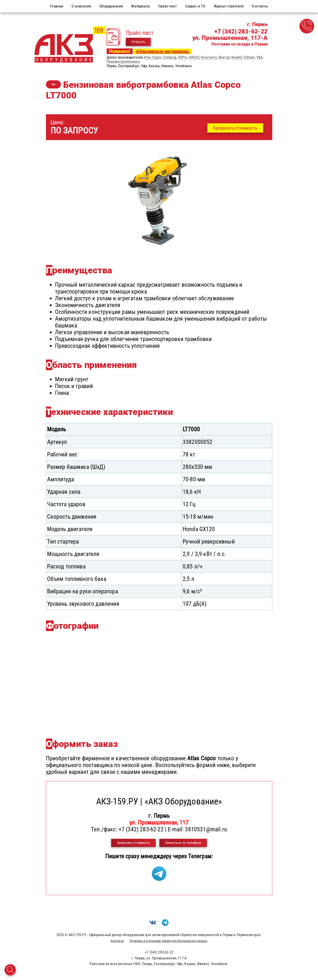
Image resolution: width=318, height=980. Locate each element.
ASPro (183, 57)
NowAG (237, 57)
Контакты (117, 941)
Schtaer (249, 57)
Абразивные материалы (163, 51)
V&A (259, 57)
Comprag (170, 57)
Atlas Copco (152, 57)
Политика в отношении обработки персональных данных (168, 941)
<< (53, 84)
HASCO (194, 57)
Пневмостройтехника (123, 62)
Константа (209, 57)
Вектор (224, 57)
